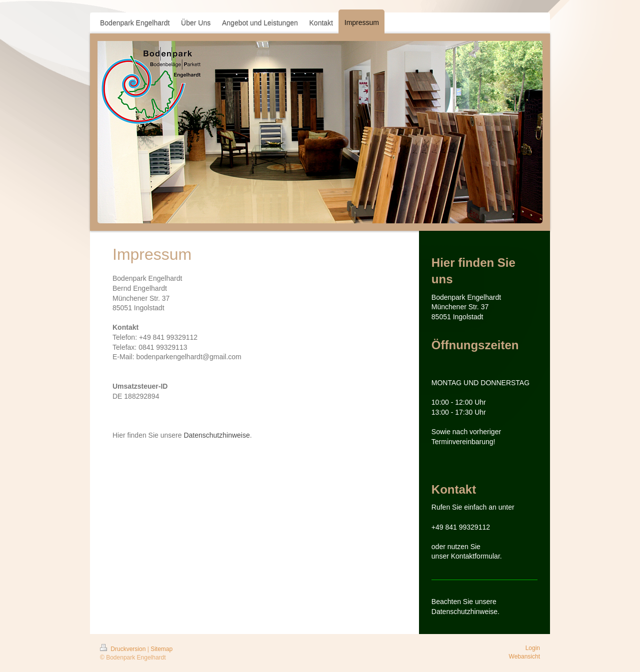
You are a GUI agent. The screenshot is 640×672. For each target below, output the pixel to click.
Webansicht (524, 657)
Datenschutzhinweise (216, 435)
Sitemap (161, 649)
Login (533, 648)
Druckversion (124, 649)
